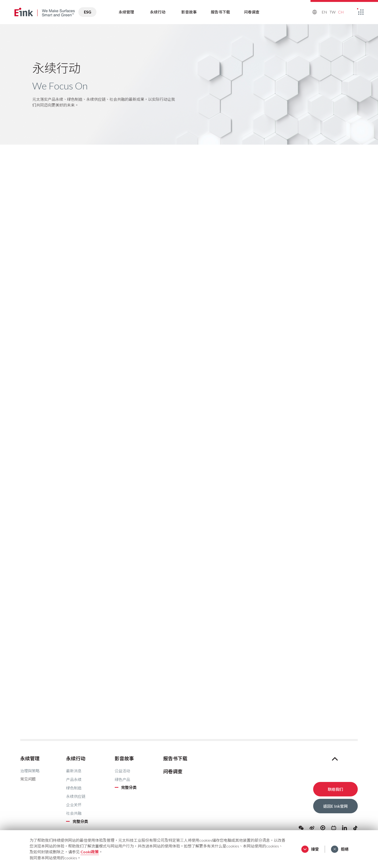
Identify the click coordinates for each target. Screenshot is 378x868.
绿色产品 (122, 779)
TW (333, 12)
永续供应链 (76, 796)
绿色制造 (74, 788)
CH (341, 12)
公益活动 (122, 771)
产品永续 (74, 779)
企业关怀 (74, 805)
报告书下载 (220, 12)
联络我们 (335, 789)
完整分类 (80, 821)
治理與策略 (30, 771)
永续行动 (158, 12)
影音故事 (189, 12)
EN (324, 12)
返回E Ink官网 (335, 806)
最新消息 (74, 771)
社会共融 (74, 813)
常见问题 (28, 779)
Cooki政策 (90, 852)
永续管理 (126, 12)
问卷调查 (252, 12)
